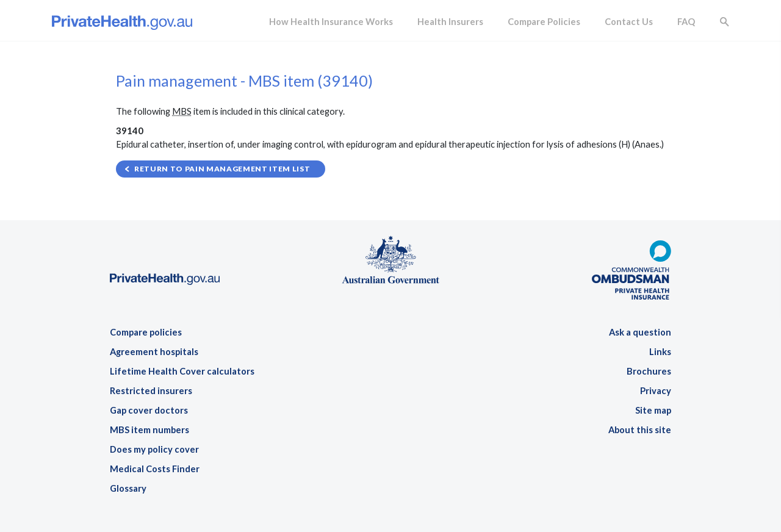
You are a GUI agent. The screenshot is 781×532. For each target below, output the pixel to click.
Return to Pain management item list (222, 169)
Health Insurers (450, 22)
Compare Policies (544, 22)
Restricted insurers (151, 391)
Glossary (128, 488)
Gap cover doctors (149, 410)
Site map (653, 410)
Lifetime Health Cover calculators (182, 371)
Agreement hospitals (154, 352)
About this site (640, 430)
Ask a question (640, 332)
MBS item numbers (149, 430)
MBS (182, 111)
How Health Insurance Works (331, 22)
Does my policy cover (154, 449)
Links (660, 352)
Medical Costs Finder (155, 469)
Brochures (649, 371)
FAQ (686, 22)
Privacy (656, 391)
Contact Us (629, 22)
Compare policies (146, 332)
